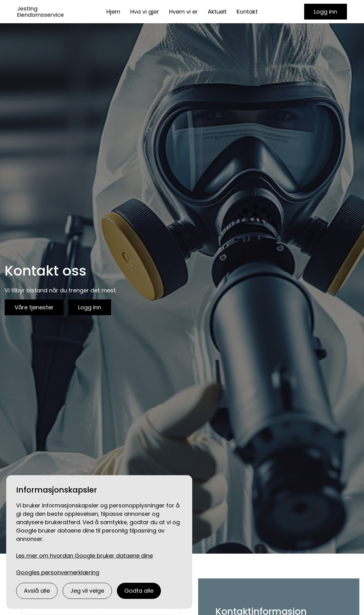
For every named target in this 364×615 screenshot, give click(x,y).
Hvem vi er (183, 12)
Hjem (113, 12)
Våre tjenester (34, 307)
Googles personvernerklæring (58, 572)
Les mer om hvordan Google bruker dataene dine (84, 556)
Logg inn (326, 12)
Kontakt (247, 12)
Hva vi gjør (145, 12)
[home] (44, 12)
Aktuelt (217, 12)
